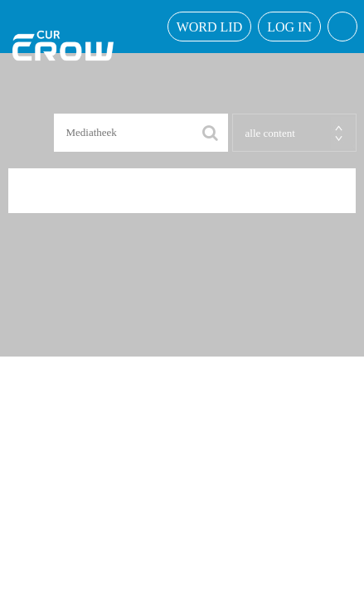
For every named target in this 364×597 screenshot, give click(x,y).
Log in (289, 27)
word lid (210, 27)
